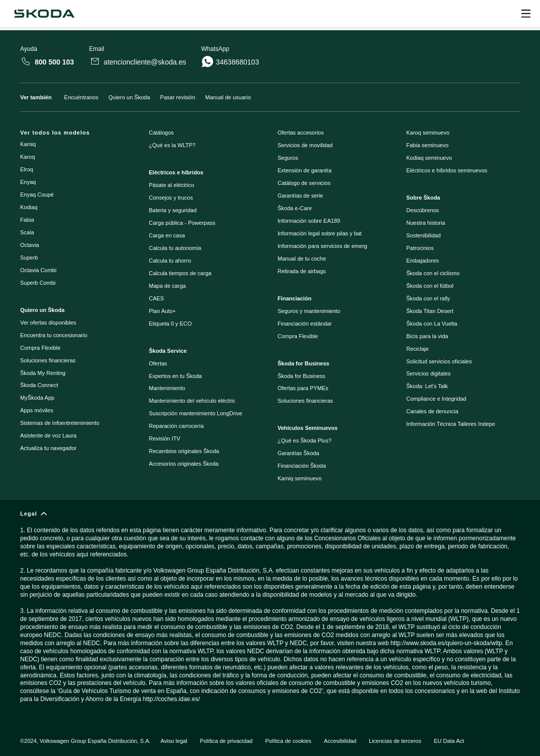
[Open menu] (526, 14)
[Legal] (270, 611)
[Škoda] (44, 14)
